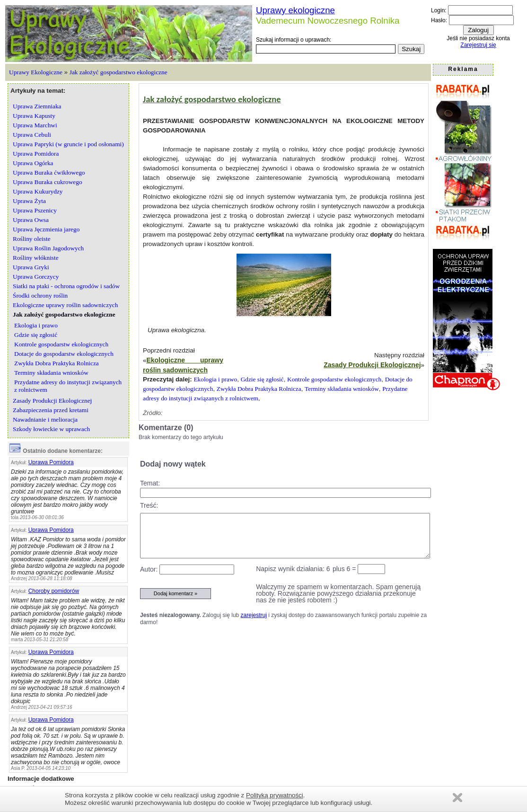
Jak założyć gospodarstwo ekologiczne (119, 72)
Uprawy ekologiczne (295, 10)
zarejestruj (254, 615)
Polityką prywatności (275, 795)
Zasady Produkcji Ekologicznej (372, 365)
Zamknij (457, 798)
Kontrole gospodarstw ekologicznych (334, 379)
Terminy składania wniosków (342, 389)
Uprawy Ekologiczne (36, 72)
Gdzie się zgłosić (262, 379)
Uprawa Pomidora (51, 462)
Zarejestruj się (478, 45)
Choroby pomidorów (54, 591)
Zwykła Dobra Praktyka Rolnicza (259, 389)
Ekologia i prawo (215, 379)
